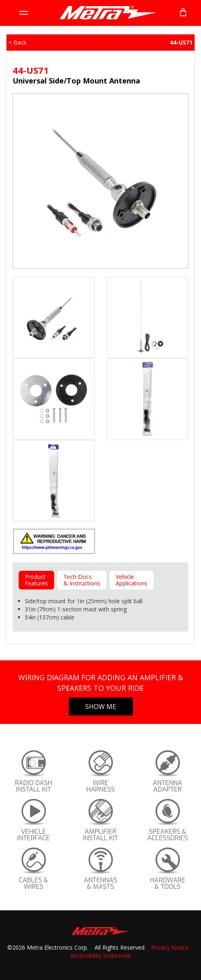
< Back (17, 42)
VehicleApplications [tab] (132, 580)
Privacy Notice (170, 947)
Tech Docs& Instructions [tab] (82, 580)
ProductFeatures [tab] (36, 580)
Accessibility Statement (100, 955)
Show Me (101, 707)
